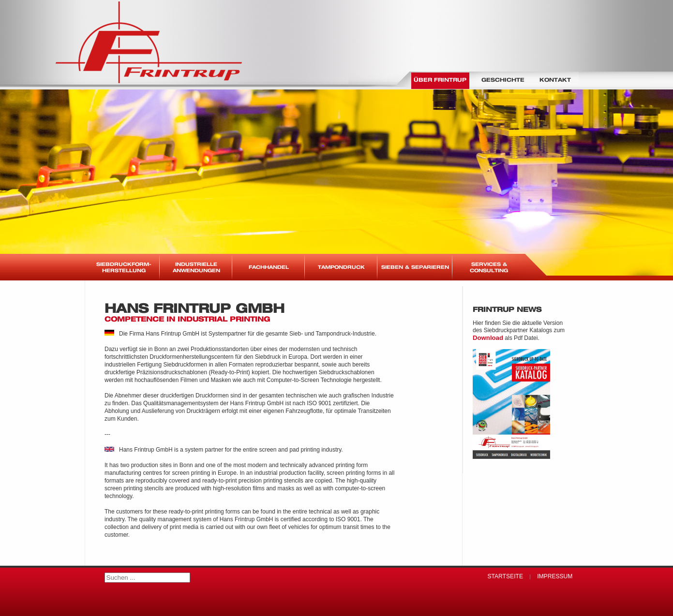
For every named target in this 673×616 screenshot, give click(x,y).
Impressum (555, 576)
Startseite (505, 576)
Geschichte (503, 80)
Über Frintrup (440, 80)
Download (488, 338)
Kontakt (555, 80)
